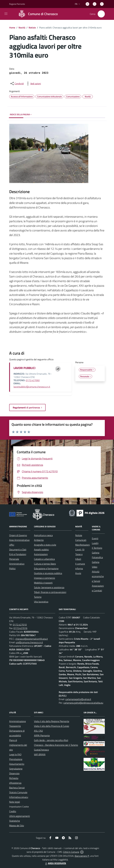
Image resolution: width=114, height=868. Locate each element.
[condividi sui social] (17, 84)
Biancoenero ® (82, 856)
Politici (12, 568)
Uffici (12, 545)
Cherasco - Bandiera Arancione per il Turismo (56, 745)
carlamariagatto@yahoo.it (78, 699)
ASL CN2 (38, 731)
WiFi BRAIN (40, 754)
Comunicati (81, 540)
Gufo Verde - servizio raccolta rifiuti (51, 740)
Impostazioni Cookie (19, 807)
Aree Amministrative (19, 540)
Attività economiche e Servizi (98, 576)
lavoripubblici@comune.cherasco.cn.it (32, 387)
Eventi (95, 538)
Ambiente (39, 540)
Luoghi (95, 543)
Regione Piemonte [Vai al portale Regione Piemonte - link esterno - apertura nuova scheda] (17, 4)
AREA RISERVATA (55, 863)
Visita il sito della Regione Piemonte (52, 721)
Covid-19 (80, 549)
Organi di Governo (18, 535)
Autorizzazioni (41, 554)
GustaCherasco (41, 750)
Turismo (38, 597)
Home (12, 28)
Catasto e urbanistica (44, 559)
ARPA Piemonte (42, 735)
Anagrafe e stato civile (45, 545)
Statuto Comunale (18, 792)
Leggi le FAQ (15, 754)
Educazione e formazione (46, 568)
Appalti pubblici (41, 549)
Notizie (32, 28)
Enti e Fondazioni (18, 554)
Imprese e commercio (44, 578)
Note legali (15, 802)
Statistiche (15, 821)
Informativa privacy (19, 797)
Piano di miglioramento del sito (18, 745)
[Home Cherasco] (37, 14)
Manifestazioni (82, 545)
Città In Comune (71, 852)
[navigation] (6, 14)
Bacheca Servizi (17, 788)
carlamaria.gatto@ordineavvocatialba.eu (83, 703)
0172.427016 (20, 628)
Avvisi (78, 573)
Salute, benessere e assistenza (49, 587)
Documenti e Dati (18, 549)
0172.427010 (20, 625)
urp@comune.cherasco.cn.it (29, 642)
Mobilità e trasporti (43, 583)
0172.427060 (33, 380)
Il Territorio (97, 548)
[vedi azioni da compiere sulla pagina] (33, 84)
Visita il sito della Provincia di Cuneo (52, 726)
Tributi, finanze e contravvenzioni (50, 592)
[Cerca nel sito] (101, 14)
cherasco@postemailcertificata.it (32, 639)
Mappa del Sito (17, 826)
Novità (22, 28)
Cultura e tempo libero (45, 564)
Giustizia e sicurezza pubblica (48, 573)
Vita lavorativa (41, 602)
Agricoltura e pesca (43, 535)
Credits (13, 811)
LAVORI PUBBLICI (24, 368)
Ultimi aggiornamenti (20, 816)
